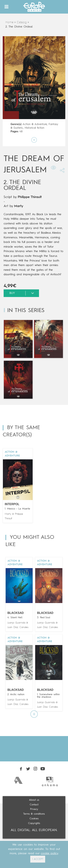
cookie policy (49, 854)
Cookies (34, 819)
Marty (19, 206)
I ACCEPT (38, 859)
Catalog (22, 22)
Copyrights (34, 823)
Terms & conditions (34, 814)
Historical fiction (34, 128)
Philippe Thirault (30, 197)
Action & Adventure (35, 124)
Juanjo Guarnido (16, 623)
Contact (34, 805)
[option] (18, 780)
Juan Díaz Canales (18, 627)
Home (9, 22)
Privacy (34, 809)
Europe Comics (34, 7)
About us (34, 800)
